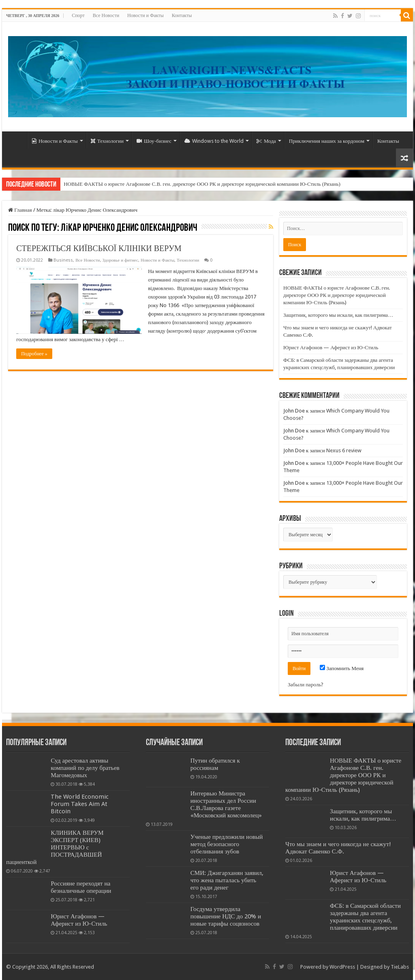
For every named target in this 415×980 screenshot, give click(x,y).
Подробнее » (34, 354)
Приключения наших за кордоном (327, 141)
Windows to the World (214, 141)
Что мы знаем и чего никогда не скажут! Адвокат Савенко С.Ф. (338, 848)
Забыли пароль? (306, 684)
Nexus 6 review (344, 450)
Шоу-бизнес (154, 141)
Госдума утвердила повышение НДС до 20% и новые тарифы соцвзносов (226, 916)
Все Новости (106, 15)
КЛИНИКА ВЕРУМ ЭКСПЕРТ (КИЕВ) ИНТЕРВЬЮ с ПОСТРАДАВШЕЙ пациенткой (55, 847)
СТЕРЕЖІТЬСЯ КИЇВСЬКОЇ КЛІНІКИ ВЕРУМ (99, 248)
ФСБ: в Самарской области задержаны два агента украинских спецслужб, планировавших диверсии (365, 917)
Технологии (107, 141)
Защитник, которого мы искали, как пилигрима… (338, 315)
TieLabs (400, 967)
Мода (266, 141)
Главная (20, 210)
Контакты (182, 15)
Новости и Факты (145, 15)
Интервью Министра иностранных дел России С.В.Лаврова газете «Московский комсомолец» (226, 804)
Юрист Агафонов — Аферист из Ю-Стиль (331, 347)
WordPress (342, 967)
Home (17, 140)
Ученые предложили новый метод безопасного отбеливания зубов (227, 844)
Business (63, 260)
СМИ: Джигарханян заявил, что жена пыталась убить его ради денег (227, 880)
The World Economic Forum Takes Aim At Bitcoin (80, 804)
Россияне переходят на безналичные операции (81, 887)
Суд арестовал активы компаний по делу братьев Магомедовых (85, 768)
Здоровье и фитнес (120, 260)
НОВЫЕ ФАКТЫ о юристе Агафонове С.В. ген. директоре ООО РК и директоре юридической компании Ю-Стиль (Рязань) (202, 184)
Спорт (78, 15)
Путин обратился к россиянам (215, 764)
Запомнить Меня (342, 668)
